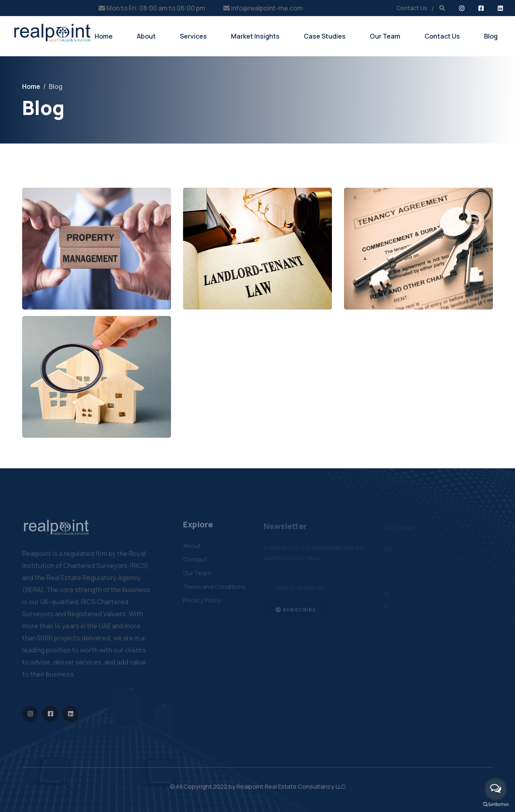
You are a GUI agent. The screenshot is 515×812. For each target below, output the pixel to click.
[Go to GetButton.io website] (496, 804)
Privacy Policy (202, 603)
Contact (195, 562)
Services (193, 36)
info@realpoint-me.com (267, 8)
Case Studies (325, 36)
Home (104, 36)
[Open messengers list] (496, 789)
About (146, 36)
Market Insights (255, 36)
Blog (491, 36)
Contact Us (412, 8)
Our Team (385, 36)
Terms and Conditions (214, 590)
